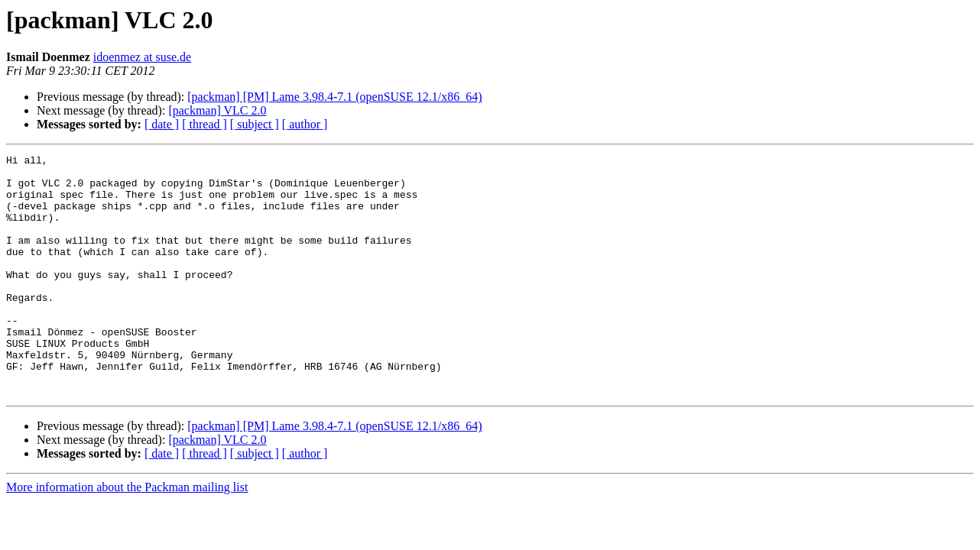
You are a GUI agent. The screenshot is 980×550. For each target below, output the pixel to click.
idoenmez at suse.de (142, 57)
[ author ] (305, 124)
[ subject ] (255, 124)
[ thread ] (204, 124)
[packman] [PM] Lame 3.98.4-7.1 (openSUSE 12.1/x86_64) (334, 97)
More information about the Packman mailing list (127, 535)
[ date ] (162, 124)
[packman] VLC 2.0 (217, 110)
